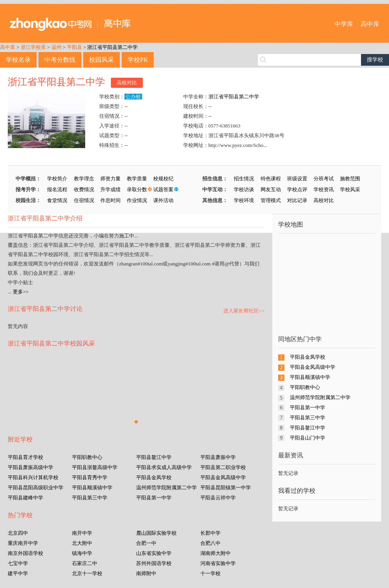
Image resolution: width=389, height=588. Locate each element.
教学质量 (137, 179)
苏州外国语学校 (154, 563)
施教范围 (350, 179)
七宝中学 (18, 563)
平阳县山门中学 (308, 438)
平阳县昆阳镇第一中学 (226, 488)
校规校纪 (163, 179)
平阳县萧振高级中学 (31, 467)
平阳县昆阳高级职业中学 (36, 488)
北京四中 (18, 533)
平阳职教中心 (87, 457)
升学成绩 (110, 189)
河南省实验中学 (218, 563)
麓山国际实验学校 (156, 533)
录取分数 (137, 189)
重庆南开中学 (23, 543)
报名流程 (57, 189)
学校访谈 (244, 189)
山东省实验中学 (154, 553)
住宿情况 (84, 200)
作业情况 (137, 200)
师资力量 (110, 179)
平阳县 (74, 47)
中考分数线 (60, 60)
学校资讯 (324, 189)
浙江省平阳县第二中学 (112, 47)
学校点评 (297, 189)
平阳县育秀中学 (90, 477)
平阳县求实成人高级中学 (164, 467)
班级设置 (297, 179)
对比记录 (297, 200)
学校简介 (57, 179)
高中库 (370, 24)
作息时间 (110, 200)
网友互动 (271, 189)
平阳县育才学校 (25, 457)
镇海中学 (82, 553)
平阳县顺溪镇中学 (92, 488)
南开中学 (82, 533)
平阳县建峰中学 (25, 498)
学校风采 (350, 189)
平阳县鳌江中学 (154, 457)
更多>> (21, 292)
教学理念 (84, 179)
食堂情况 (57, 200)
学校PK (138, 60)
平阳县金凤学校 (154, 477)
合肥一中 (146, 543)
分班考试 (324, 179)
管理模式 (271, 200)
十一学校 (210, 573)
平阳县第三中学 (90, 498)
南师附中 (146, 573)
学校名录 (18, 60)
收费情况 (84, 189)
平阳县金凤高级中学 (223, 477)
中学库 (344, 24)
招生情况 (244, 179)
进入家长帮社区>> (244, 311)
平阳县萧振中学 (218, 457)
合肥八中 (210, 543)
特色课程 (271, 179)
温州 (56, 47)
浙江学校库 (33, 47)
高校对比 (127, 83)
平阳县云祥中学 (218, 498)
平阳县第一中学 (154, 498)
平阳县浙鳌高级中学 (95, 467)
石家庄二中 (85, 563)
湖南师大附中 (216, 553)
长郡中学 (210, 533)
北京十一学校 (87, 573)
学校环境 (244, 200)
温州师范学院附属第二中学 (166, 488)
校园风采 (102, 60)
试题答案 (163, 189)
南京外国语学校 (25, 553)
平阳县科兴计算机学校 (33, 477)
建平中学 (18, 573)
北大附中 (82, 543)
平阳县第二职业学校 (223, 467)
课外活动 (163, 200)
